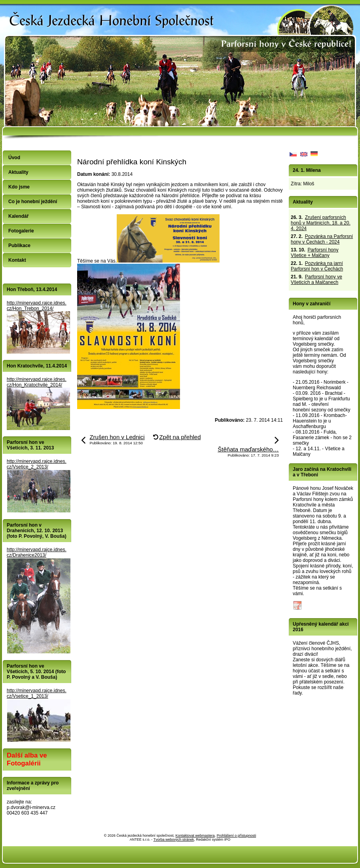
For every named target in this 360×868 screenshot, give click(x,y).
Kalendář (18, 216)
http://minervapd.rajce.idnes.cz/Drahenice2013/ (37, 552)
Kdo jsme (19, 187)
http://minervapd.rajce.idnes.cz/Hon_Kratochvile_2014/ (37, 382)
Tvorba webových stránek (174, 839)
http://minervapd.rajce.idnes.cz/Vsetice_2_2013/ (37, 464)
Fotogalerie (21, 231)
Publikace (19, 246)
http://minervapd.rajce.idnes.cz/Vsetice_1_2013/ (37, 693)
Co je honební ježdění (33, 202)
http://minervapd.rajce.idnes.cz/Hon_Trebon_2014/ (37, 306)
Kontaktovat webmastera (195, 836)
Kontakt (17, 260)
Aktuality (18, 172)
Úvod (14, 158)
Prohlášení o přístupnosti (237, 836)
